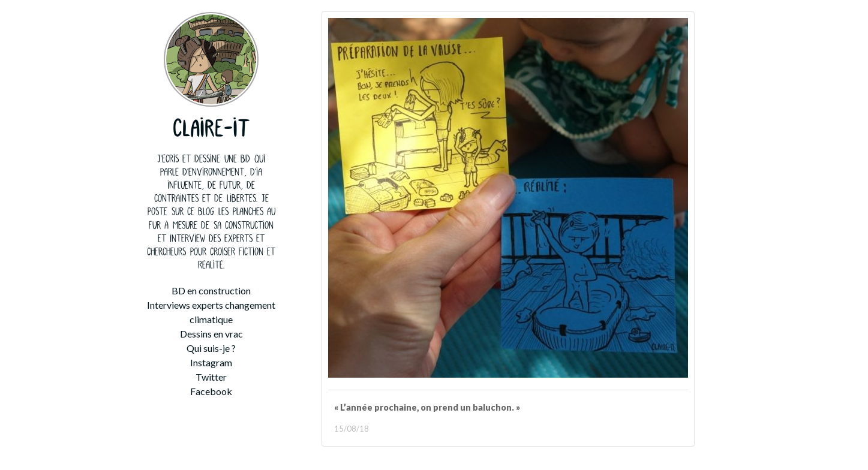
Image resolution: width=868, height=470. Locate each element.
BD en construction (211, 290)
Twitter (211, 377)
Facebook (211, 391)
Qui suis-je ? (211, 348)
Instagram (211, 362)
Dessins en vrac (211, 334)
